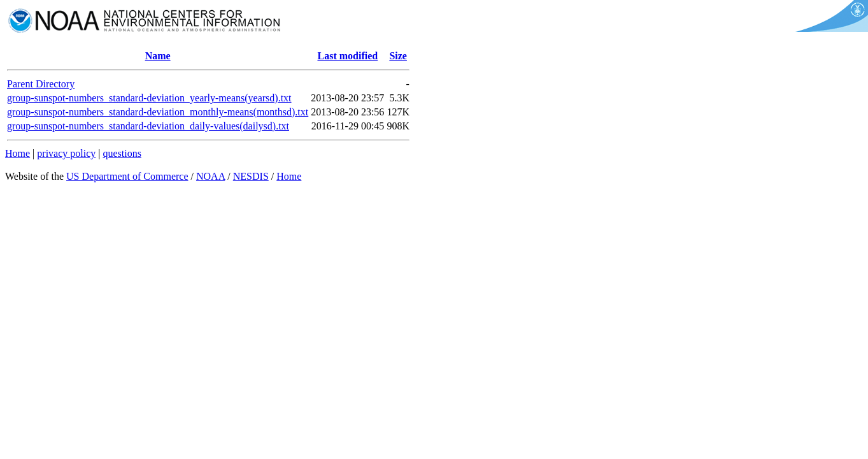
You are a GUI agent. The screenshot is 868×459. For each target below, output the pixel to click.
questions (122, 153)
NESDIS (251, 176)
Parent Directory (41, 84)
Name (158, 56)
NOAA (210, 176)
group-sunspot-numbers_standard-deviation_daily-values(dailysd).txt (148, 126)
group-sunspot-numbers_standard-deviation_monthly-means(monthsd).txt (158, 112)
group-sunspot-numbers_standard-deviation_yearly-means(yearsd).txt (149, 98)
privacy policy (66, 153)
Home (18, 153)
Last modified (347, 56)
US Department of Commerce (127, 176)
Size (398, 56)
